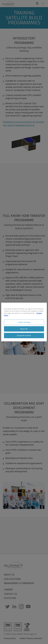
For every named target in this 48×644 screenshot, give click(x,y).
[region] (24, 322)
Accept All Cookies (24, 335)
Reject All (24, 329)
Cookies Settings (24, 322)
